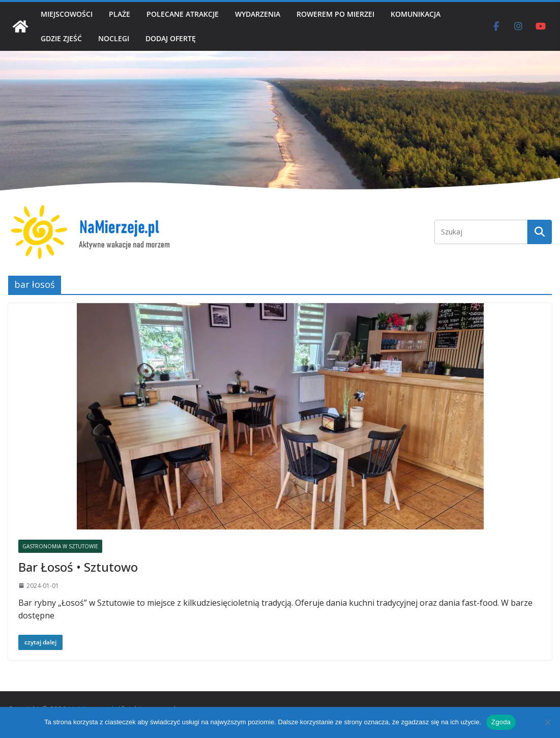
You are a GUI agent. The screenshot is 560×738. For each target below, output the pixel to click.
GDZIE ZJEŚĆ (61, 38)
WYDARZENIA (258, 14)
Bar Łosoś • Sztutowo (78, 567)
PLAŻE (120, 14)
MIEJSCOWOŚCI (67, 14)
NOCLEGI (114, 38)
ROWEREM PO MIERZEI (335, 14)
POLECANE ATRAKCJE (183, 14)
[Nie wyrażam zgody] (547, 722)
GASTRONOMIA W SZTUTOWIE (60, 546)
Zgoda (501, 722)
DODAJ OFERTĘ (171, 38)
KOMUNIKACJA (416, 14)
